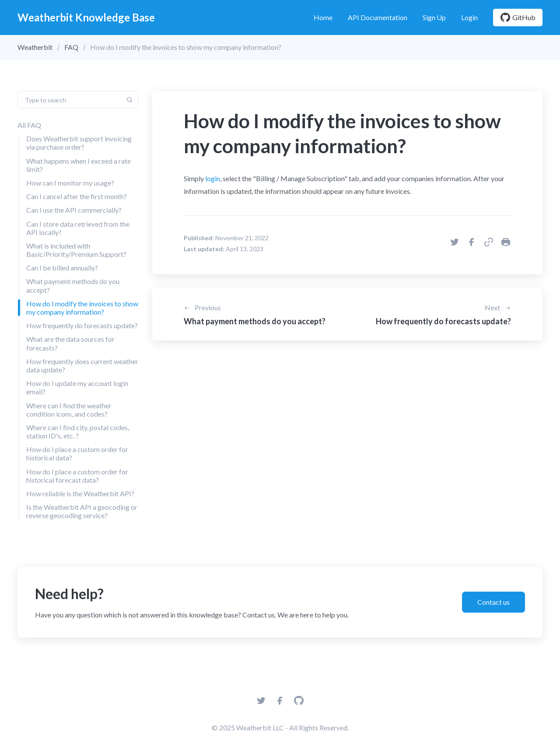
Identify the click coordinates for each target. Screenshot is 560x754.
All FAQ (29, 125)
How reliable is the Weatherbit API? (80, 493)
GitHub (518, 18)
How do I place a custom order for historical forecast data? (77, 476)
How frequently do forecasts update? (82, 325)
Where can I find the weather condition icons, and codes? (69, 410)
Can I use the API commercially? (74, 210)
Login (469, 17)
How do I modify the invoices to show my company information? (82, 308)
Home (323, 17)
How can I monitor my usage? (70, 183)
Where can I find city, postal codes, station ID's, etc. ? (78, 431)
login (213, 178)
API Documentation (378, 17)
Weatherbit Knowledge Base (86, 17)
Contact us (493, 602)
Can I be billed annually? (62, 268)
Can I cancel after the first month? (77, 196)
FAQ (71, 47)
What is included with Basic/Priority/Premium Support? (76, 250)
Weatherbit (35, 47)
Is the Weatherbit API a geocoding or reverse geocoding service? (82, 511)
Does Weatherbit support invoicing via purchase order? (79, 143)
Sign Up (434, 17)
